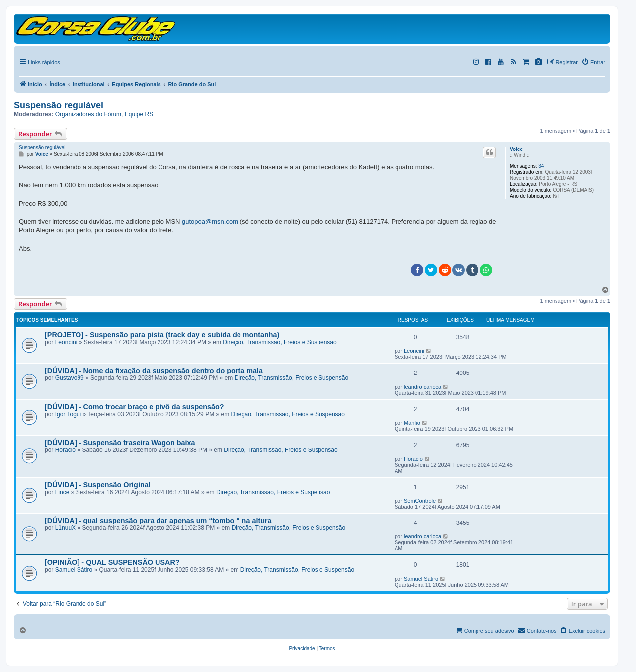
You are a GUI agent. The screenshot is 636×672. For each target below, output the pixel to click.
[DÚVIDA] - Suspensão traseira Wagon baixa (120, 443)
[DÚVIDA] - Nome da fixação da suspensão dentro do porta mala (154, 371)
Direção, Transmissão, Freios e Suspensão (279, 342)
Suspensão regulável (59, 105)
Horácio (65, 450)
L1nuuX (65, 528)
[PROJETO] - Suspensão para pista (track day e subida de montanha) (162, 335)
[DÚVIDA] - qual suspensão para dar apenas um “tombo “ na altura (158, 521)
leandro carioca (423, 387)
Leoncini (66, 342)
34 (541, 166)
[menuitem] (302, 649)
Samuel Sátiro (74, 570)
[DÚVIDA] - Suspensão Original (98, 485)
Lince (62, 492)
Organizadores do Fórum (88, 114)
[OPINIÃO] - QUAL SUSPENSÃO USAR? (112, 562)
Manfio (412, 423)
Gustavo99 (70, 378)
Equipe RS (139, 114)
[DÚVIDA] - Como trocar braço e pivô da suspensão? (134, 407)
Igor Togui (68, 414)
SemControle (420, 501)
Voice (516, 149)
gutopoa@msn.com (210, 221)
